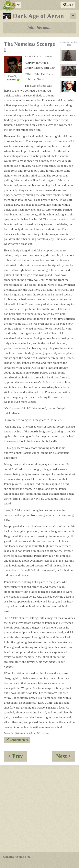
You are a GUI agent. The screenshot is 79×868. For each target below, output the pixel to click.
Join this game (40, 28)
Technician (20, 733)
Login (68, 5)
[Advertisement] (39, 809)
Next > (66, 757)
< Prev (17, 757)
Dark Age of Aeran (33, 16)
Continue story (17, 740)
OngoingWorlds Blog (17, 857)
